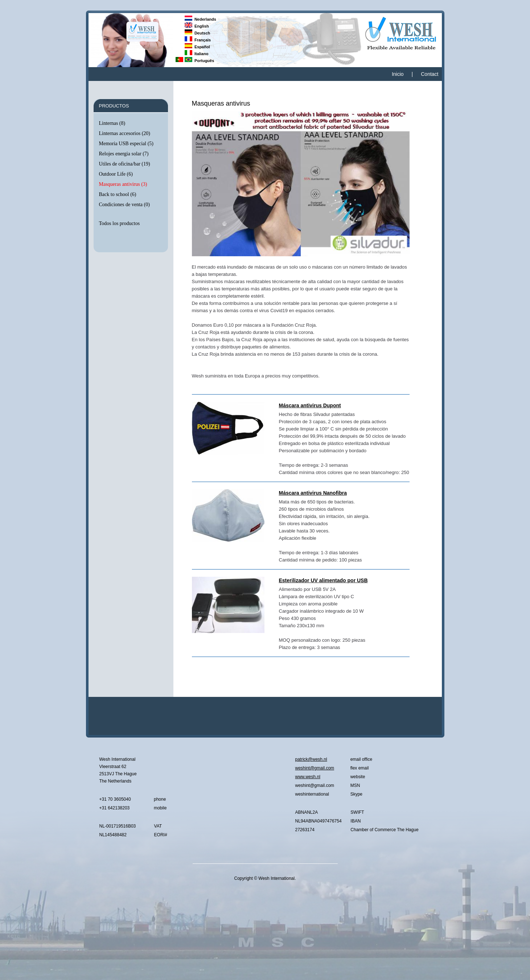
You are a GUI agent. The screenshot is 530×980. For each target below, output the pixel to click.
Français (198, 40)
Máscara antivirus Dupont (310, 405)
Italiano (197, 54)
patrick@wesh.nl (311, 759)
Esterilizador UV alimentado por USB (323, 580)
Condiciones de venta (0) (124, 205)
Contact (430, 74)
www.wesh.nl (308, 777)
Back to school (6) (118, 194)
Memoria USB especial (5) (126, 144)
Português (200, 61)
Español (197, 47)
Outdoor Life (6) (116, 174)
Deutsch (198, 33)
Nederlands (200, 19)
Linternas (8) (112, 123)
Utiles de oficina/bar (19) (125, 164)
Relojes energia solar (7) (124, 154)
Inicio (398, 74)
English (197, 26)
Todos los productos (120, 223)
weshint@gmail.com (315, 768)
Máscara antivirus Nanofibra (313, 493)
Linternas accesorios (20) (125, 133)
